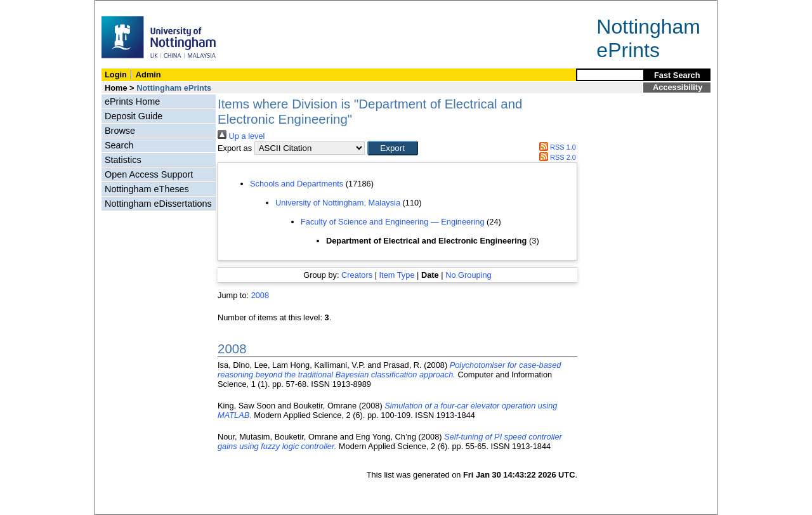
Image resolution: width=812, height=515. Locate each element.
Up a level (241, 136)
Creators (357, 275)
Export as (235, 148)
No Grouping (468, 275)
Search (119, 145)
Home (116, 88)
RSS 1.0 (556, 147)
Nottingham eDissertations (158, 204)
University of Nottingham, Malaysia (338, 203)
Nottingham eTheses (147, 189)
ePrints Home (132, 101)
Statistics (123, 160)
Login (116, 75)
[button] (393, 148)
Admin (148, 75)
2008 (260, 295)
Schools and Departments (297, 184)
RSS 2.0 (556, 157)
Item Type (397, 275)
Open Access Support (149, 174)
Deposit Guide (134, 116)
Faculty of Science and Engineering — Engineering (393, 222)
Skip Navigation (123, 7)
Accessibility (678, 87)
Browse (120, 131)
